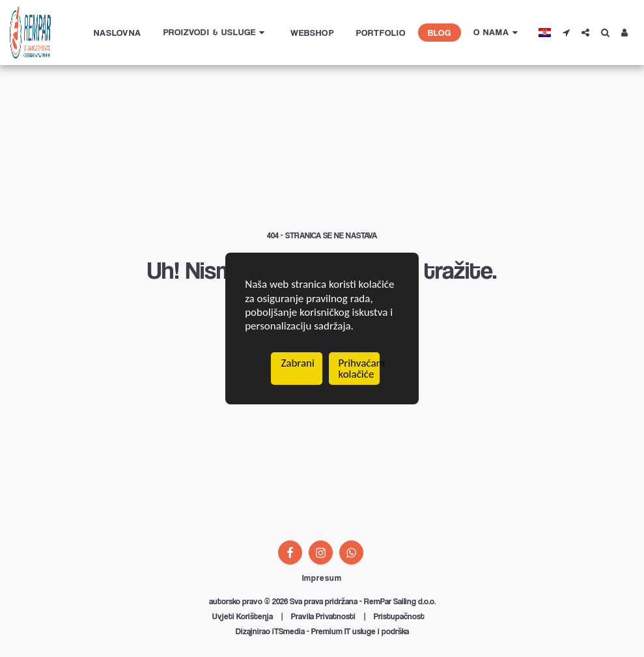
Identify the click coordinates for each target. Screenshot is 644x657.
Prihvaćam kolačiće (359, 369)
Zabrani (298, 364)
